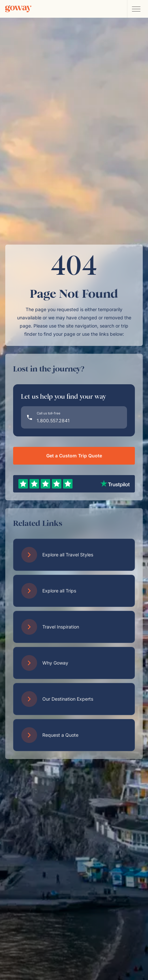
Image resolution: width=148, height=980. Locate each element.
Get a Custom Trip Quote (74, 456)
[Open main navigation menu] (136, 9)
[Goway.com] (18, 9)
